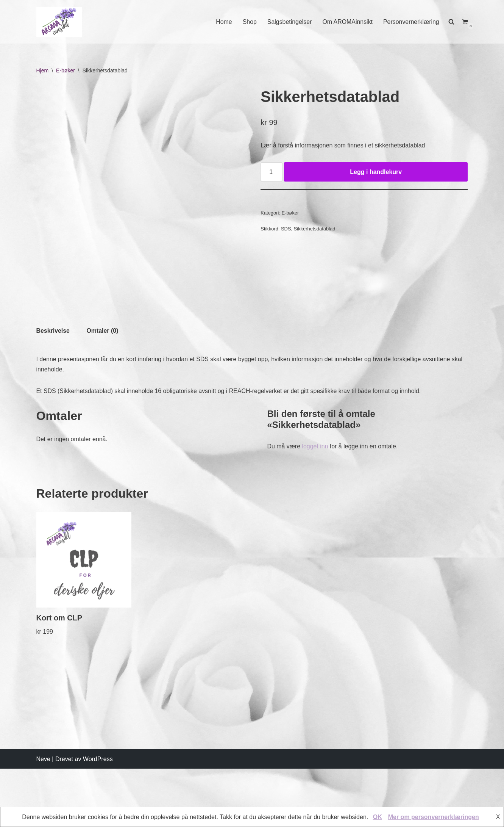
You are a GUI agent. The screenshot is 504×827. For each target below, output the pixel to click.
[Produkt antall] (272, 172)
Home (223, 22)
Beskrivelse (53, 455)
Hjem (43, 70)
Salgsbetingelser (289, 22)
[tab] (53, 455)
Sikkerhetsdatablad (315, 229)
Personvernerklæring (411, 22)
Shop (249, 22)
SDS (286, 229)
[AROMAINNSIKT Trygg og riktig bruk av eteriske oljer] (59, 22)
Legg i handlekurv (376, 172)
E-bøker (66, 70)
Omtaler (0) (103, 455)
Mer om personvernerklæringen (434, 817)
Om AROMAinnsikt (347, 22)
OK (378, 817)
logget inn (315, 571)
